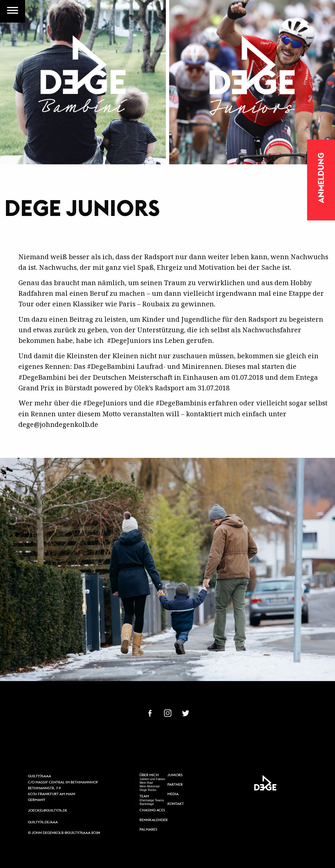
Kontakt (176, 804)
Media (173, 794)
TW (185, 713)
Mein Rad (146, 783)
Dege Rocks (148, 790)
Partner (175, 785)
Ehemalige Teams (152, 800)
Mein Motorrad (149, 786)
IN (168, 713)
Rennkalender (153, 820)
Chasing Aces (152, 810)
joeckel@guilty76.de (48, 810)
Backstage (147, 804)
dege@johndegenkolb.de (58, 424)
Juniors (175, 775)
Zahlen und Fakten (152, 779)
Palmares (148, 830)
